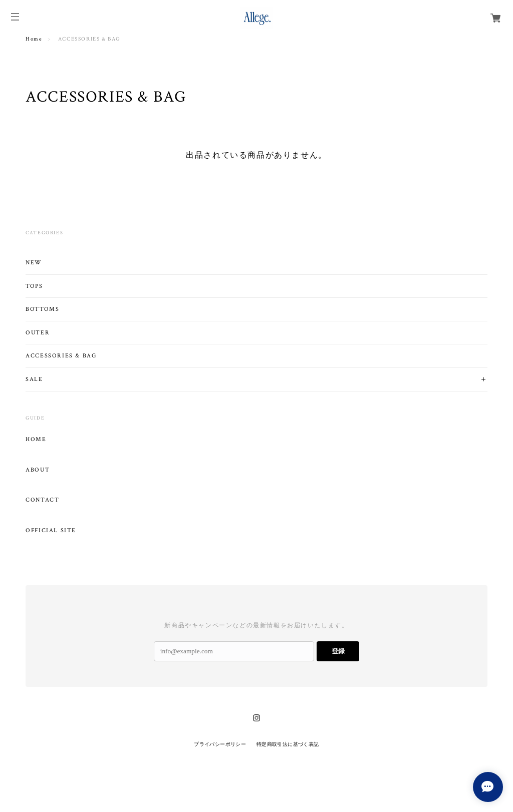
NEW (34, 263)
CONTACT (42, 500)
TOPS (34, 286)
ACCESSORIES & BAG (61, 356)
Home (34, 39)
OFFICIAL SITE (51, 531)
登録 (338, 651)
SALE (34, 379)
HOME (36, 440)
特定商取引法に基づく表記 (288, 744)
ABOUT (38, 470)
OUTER (38, 333)
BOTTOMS (42, 309)
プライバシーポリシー (220, 744)
